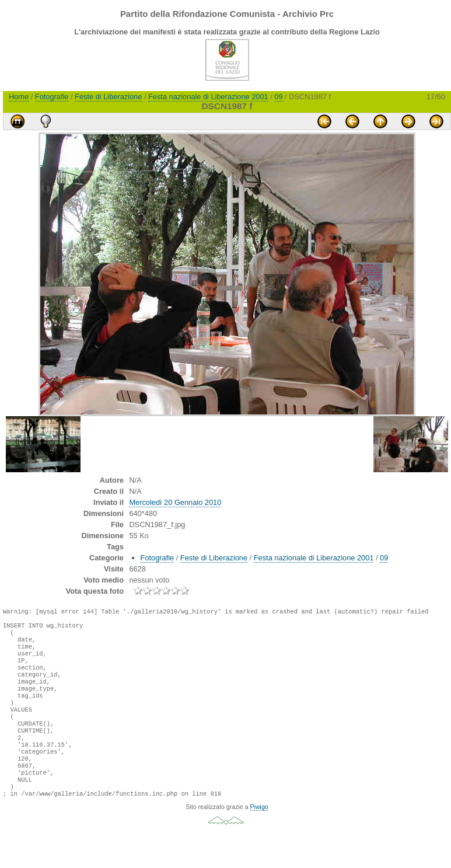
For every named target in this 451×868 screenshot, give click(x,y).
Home (19, 97)
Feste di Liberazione (108, 97)
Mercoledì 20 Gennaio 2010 (175, 502)
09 (278, 97)
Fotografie (52, 97)
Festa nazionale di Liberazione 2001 (208, 97)
